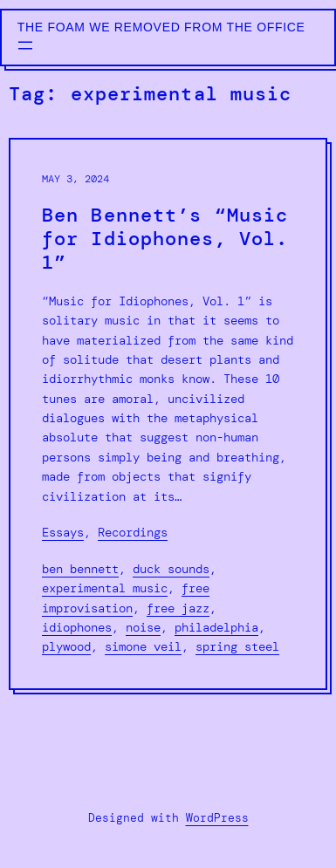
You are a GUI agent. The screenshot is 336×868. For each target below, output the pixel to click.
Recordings (133, 532)
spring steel (237, 646)
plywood (66, 646)
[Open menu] (25, 45)
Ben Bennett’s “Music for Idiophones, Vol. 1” (165, 239)
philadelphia (216, 627)
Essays (63, 532)
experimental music (105, 588)
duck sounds (171, 569)
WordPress (217, 818)
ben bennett (80, 569)
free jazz (178, 608)
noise (143, 627)
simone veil (143, 646)
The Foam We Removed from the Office (161, 27)
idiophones (77, 627)
